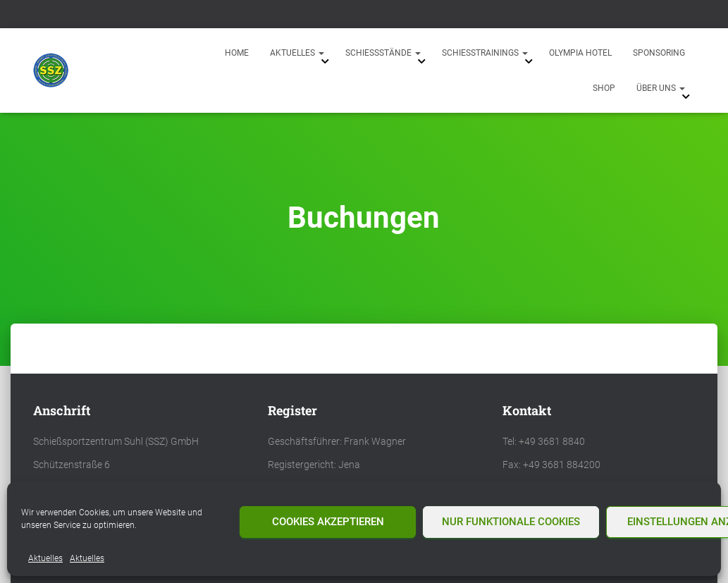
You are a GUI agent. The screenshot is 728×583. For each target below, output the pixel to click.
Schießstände (383, 53)
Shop (604, 88)
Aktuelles (45, 558)
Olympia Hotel (580, 53)
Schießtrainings (485, 53)
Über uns (661, 88)
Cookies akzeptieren (328, 522)
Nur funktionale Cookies (511, 522)
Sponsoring (659, 53)
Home (237, 53)
